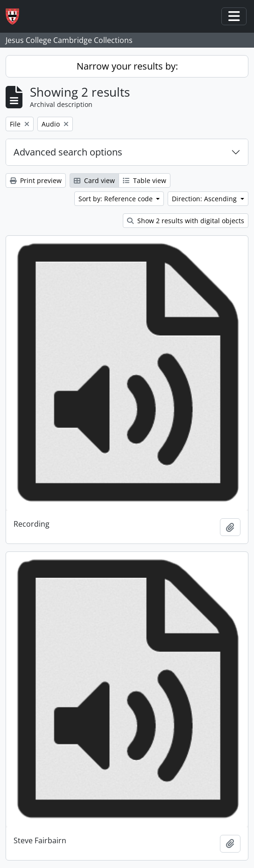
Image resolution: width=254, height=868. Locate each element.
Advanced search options (68, 152)
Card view (94, 180)
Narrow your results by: (127, 66)
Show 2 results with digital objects (186, 221)
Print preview (36, 180)
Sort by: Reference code (116, 199)
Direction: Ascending (205, 199)
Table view (145, 180)
